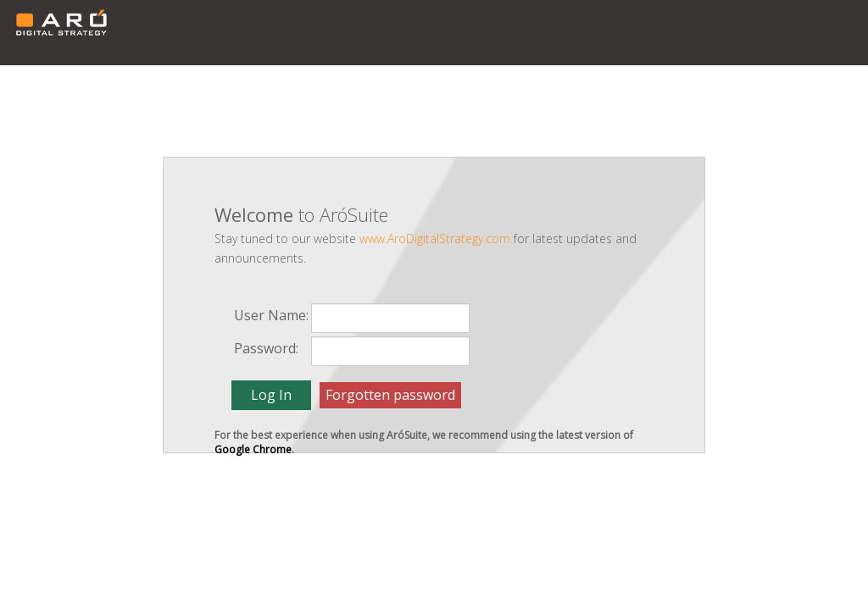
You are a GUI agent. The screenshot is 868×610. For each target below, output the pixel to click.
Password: (266, 348)
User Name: (271, 315)
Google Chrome (253, 449)
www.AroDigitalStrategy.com (435, 238)
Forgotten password (390, 395)
